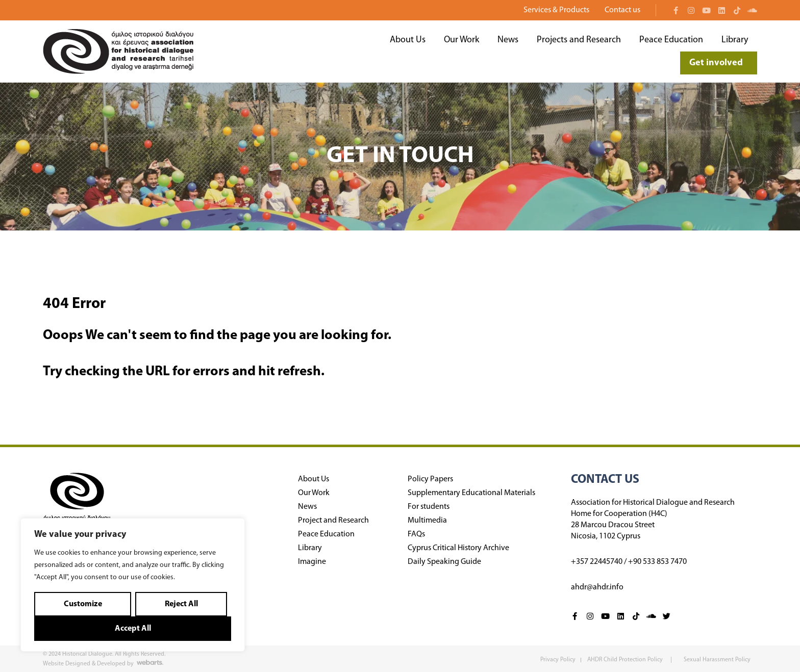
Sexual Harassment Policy (717, 660)
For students (429, 507)
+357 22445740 (597, 562)
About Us (408, 40)
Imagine (312, 562)
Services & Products (559, 10)
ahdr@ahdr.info (597, 587)
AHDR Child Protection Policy (626, 660)
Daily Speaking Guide (444, 562)
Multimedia (427, 521)
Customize (83, 604)
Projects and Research (579, 40)
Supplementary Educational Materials (471, 493)
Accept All (133, 629)
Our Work (461, 40)
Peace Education (671, 40)
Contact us (622, 10)
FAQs (416, 534)
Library (735, 40)
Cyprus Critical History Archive (458, 548)
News (508, 40)
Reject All (181, 604)
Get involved (719, 63)
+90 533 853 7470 (657, 562)
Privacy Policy (558, 660)
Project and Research (333, 521)
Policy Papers (430, 479)
